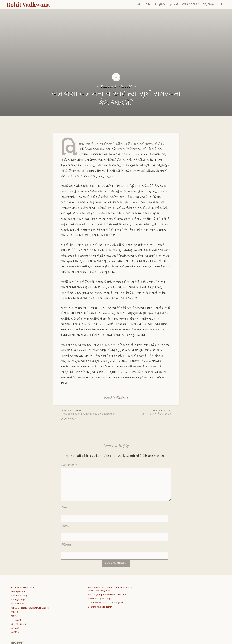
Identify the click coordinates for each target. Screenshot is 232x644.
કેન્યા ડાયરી (16, 592)
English (160, 5)
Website (66, 526)
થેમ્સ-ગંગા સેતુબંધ (19, 596)
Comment (69, 465)
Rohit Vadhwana (28, 4)
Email (65, 517)
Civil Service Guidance (23, 560)
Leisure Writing (19, 568)
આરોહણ (15, 584)
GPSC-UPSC (191, 5)
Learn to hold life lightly (100, 579)
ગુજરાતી (174, 5)
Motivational (18, 576)
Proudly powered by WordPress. (26, 640)
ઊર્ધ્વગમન (122, 398)
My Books (210, 5)
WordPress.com (79, 640)
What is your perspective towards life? (107, 567)
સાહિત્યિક (15, 604)
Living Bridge (18, 572)
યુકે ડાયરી (15, 600)
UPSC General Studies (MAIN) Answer (30, 580)
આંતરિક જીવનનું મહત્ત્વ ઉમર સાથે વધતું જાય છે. (107, 575)
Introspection (18, 564)
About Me (144, 5)
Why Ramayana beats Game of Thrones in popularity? (89, 414)
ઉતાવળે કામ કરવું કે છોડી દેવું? (99, 571)
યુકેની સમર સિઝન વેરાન (143, 412)
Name (65, 507)
